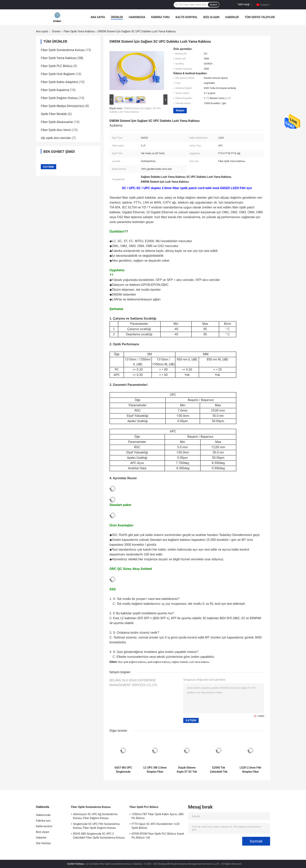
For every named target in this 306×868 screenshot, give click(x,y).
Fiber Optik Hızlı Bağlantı (58, 74)
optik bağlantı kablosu (159, 662)
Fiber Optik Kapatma (55, 90)
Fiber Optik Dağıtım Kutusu (59, 98)
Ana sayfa (98, 17)
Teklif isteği (243, 4)
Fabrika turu (160, 17)
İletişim (180, 110)
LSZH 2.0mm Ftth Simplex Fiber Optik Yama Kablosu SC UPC (250, 770)
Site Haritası (43, 843)
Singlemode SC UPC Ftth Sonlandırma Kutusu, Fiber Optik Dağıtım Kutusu (96, 826)
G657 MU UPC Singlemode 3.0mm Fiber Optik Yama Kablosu (123, 770)
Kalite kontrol (187, 17)
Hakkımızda (137, 17)
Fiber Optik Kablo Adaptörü (59, 82)
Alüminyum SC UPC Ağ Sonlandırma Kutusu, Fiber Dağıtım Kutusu (95, 816)
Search (213, 5)
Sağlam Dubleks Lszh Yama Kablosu (190, 662)
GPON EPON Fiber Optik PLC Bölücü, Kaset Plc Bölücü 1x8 (158, 836)
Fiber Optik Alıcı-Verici (56, 130)
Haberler (232, 17)
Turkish (265, 5)
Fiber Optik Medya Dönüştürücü (63, 106)
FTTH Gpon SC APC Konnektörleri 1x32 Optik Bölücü (156, 826)
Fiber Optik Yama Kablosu (79, 31)
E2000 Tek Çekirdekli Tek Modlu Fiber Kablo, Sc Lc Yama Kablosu (219, 770)
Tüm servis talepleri (260, 17)
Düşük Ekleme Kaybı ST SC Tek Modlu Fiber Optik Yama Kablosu (187, 770)
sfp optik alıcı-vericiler (56, 138)
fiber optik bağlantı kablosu (132, 662)
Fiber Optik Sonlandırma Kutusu (63, 50)
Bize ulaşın (211, 17)
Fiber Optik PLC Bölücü (57, 66)
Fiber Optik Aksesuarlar (57, 122)
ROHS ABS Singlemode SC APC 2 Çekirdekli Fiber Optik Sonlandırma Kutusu (99, 836)
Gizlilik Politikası (76, 864)
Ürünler (117, 17)
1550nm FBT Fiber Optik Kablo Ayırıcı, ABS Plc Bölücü (158, 816)
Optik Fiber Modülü (54, 114)
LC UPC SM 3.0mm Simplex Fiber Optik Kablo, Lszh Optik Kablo (155, 770)
